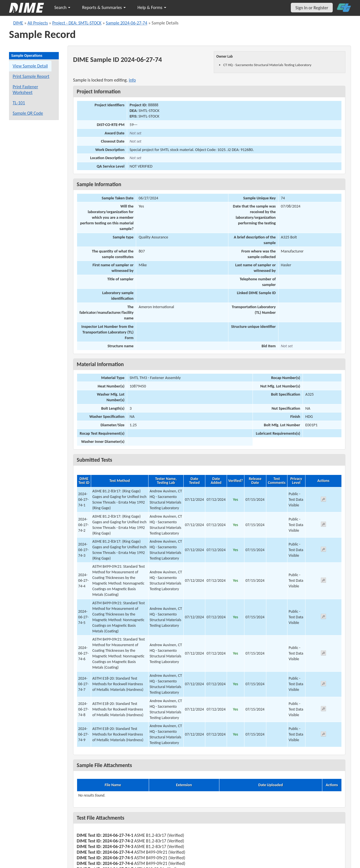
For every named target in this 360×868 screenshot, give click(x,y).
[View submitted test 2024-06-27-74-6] (323, 654)
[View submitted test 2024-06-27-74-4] (323, 581)
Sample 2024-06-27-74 (126, 23)
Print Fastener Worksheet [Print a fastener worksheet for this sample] (25, 90)
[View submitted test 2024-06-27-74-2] (323, 525)
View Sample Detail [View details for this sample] (30, 66)
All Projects (38, 23)
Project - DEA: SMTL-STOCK (77, 23)
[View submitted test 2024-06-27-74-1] (323, 500)
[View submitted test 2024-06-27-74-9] (323, 735)
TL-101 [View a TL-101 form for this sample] (19, 103)
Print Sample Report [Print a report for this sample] (31, 76)
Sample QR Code (28, 113)
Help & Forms (152, 7)
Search (62, 7)
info (132, 80)
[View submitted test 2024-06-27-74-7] (323, 685)
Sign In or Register (312, 8)
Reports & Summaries (104, 7)
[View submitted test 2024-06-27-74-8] (323, 710)
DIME (18, 23)
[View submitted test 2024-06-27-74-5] (323, 617)
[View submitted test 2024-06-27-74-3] (323, 550)
